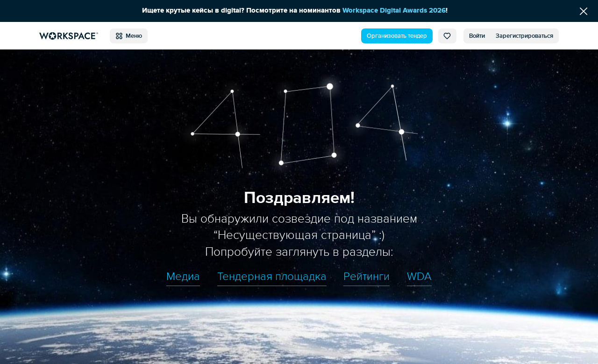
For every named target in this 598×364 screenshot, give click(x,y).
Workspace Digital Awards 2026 (394, 11)
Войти (477, 36)
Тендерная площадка (272, 277)
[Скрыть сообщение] (584, 11)
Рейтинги (367, 277)
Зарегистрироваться (524, 36)
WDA (419, 277)
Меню (129, 36)
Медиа (183, 277)
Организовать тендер (397, 36)
